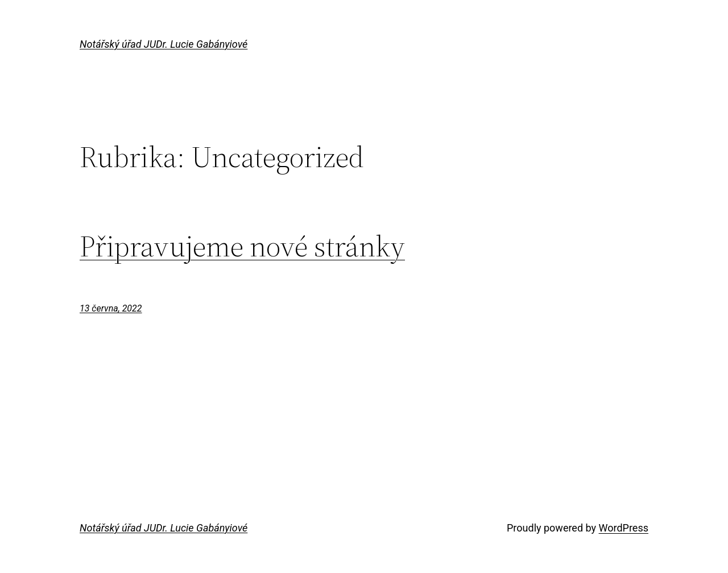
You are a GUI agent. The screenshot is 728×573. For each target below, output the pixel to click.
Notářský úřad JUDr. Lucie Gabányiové (164, 44)
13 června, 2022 (111, 308)
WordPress (624, 528)
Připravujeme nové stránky (242, 246)
